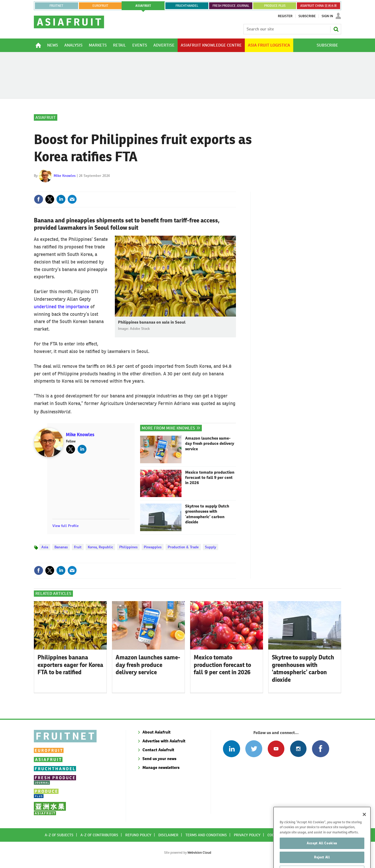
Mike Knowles (65, 176)
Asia (45, 547)
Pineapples (153, 547)
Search (336, 29)
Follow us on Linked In (231, 749)
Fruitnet (56, 6)
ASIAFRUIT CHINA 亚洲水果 (319, 6)
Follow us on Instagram (298, 749)
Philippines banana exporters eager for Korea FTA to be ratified (70, 665)
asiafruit (143, 6)
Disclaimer (168, 835)
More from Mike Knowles (168, 428)
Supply (211, 547)
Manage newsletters (161, 767)
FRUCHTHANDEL (187, 6)
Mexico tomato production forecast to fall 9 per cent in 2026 (210, 478)
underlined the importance (61, 307)
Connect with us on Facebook (320, 749)
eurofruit (100, 6)
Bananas (61, 547)
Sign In (327, 16)
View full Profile (65, 526)
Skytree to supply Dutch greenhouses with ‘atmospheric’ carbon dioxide (207, 514)
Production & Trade (183, 547)
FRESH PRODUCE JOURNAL (231, 6)
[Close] (364, 827)
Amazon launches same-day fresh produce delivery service (210, 444)
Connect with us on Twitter (254, 749)
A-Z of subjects (59, 835)
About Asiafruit (157, 732)
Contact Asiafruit (158, 750)
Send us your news (159, 759)
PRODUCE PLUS (275, 6)
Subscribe (307, 16)
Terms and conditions (206, 835)
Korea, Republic (100, 547)
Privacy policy (247, 835)
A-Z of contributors (99, 835)
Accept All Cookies (322, 856)
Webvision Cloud (199, 853)
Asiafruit (46, 117)
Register (285, 16)
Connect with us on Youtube (276, 749)
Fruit (78, 547)
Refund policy (138, 835)
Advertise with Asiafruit (164, 741)
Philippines (128, 547)
